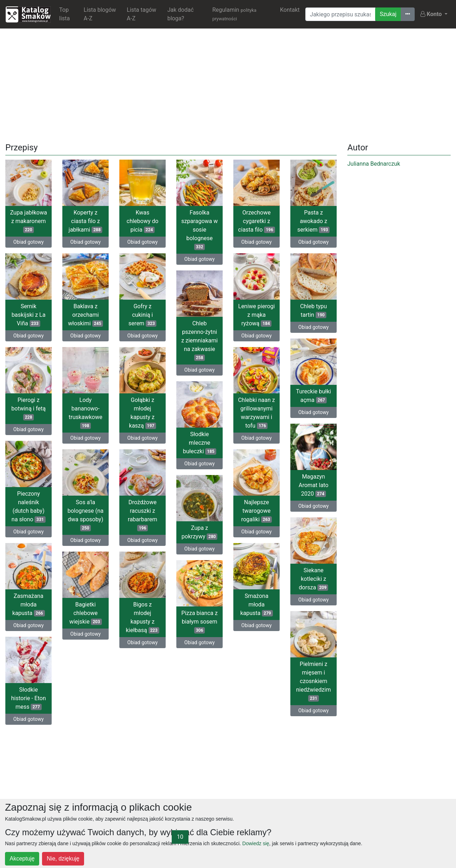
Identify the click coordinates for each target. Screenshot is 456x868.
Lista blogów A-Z (100, 14)
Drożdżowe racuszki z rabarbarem (142, 515)
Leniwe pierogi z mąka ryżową (257, 315)
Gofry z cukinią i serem (143, 315)
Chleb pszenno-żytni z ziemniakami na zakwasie (199, 340)
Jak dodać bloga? (181, 14)
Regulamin (234, 14)
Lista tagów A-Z (142, 14)
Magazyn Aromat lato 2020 (313, 485)
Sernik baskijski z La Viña (28, 315)
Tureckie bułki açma (313, 396)
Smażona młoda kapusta (256, 604)
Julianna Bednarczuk (374, 164)
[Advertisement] (228, 84)
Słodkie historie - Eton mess (28, 698)
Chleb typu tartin (313, 311)
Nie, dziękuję (63, 859)
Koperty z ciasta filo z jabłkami (86, 221)
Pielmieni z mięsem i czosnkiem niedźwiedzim (313, 681)
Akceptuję (22, 859)
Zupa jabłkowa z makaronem (28, 221)
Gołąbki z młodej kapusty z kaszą (142, 413)
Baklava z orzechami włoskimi (85, 315)
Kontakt (290, 10)
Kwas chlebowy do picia (142, 221)
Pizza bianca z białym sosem (199, 622)
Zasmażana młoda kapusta (28, 604)
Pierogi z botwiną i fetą (28, 409)
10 (180, 837)
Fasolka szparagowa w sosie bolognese (200, 230)
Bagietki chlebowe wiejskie (85, 613)
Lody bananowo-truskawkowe (85, 413)
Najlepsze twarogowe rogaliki (256, 511)
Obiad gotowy (28, 242)
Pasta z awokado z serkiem (314, 221)
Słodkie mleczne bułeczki (199, 443)
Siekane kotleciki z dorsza (314, 579)
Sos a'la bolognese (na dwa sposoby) (85, 515)
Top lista (64, 14)
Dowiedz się (256, 843)
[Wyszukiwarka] (340, 14)
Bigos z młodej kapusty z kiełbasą (142, 617)
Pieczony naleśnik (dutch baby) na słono (28, 507)
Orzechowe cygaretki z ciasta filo (256, 221)
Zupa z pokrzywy (200, 532)
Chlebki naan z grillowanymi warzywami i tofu (256, 413)
